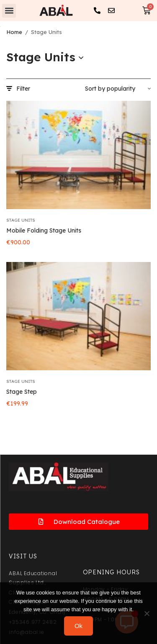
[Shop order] (118, 89)
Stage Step (22, 392)
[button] (9, 11)
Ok (78, 626)
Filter (18, 89)
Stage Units (21, 220)
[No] (147, 613)
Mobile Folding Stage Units (44, 230)
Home (14, 32)
